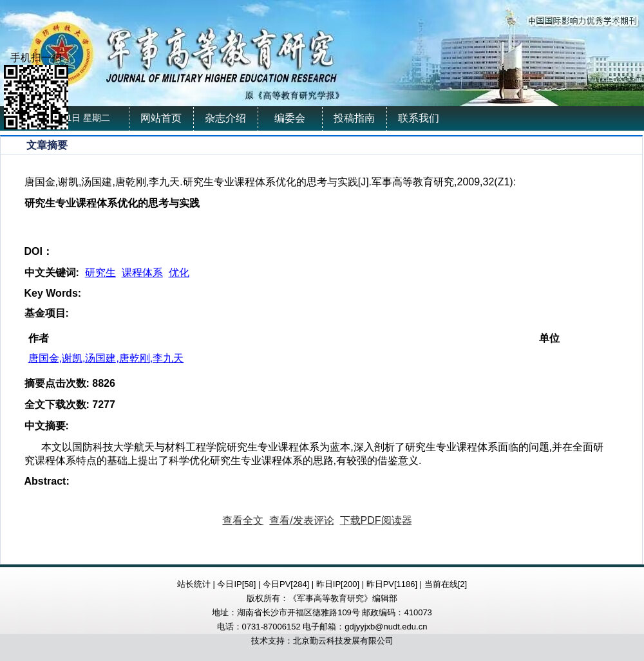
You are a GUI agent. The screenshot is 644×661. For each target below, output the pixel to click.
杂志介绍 (225, 118)
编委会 (290, 118)
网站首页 (161, 118)
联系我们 (419, 118)
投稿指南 (354, 118)
